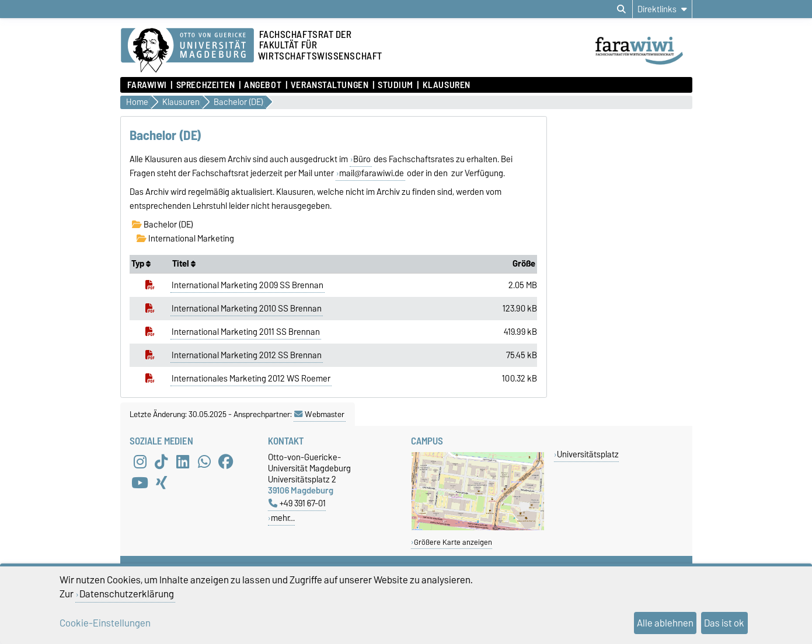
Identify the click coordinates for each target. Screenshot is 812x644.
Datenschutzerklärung (127, 594)
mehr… (283, 518)
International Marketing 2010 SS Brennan (247, 309)
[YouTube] (140, 483)
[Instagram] (140, 462)
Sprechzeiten (206, 85)
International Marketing (185, 239)
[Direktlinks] (662, 9)
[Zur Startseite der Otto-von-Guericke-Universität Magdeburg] (187, 51)
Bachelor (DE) (163, 225)
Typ (141, 264)
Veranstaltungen (330, 85)
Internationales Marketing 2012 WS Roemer (251, 379)
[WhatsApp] (204, 462)
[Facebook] (226, 462)
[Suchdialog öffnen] (621, 9)
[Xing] (161, 483)
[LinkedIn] (183, 462)
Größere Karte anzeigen (453, 542)
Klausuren (447, 85)
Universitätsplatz (588, 454)
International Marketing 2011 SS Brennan (246, 332)
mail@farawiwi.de (372, 173)
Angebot (263, 85)
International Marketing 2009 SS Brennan (248, 285)
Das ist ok (724, 623)
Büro (362, 159)
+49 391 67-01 (297, 503)
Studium (395, 85)
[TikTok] (161, 462)
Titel (184, 264)
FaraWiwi (147, 85)
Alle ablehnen (665, 623)
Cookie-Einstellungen (105, 623)
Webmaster (319, 414)
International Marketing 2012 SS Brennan (247, 355)
